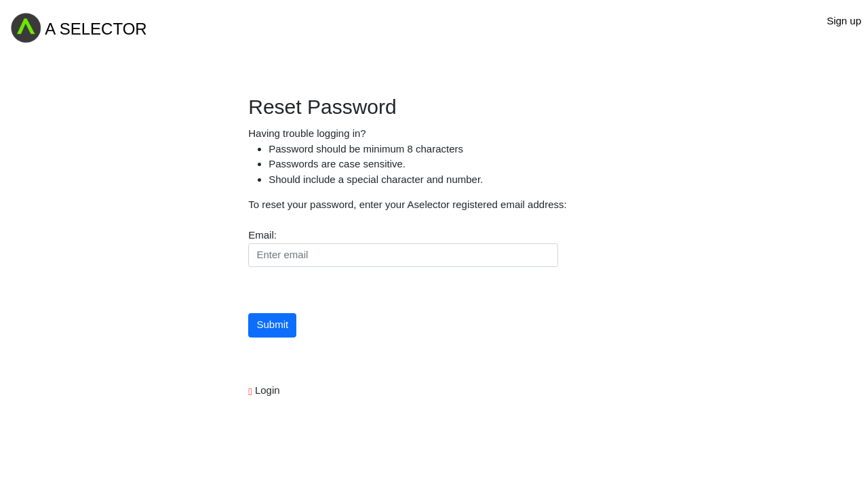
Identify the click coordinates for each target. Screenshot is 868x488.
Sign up (844, 21)
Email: (262, 235)
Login (266, 390)
